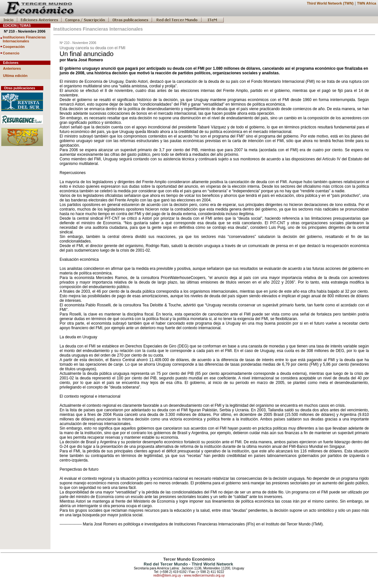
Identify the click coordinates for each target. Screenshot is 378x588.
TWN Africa (367, 3)
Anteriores (12, 68)
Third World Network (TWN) (330, 3)
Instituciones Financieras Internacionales (24, 39)
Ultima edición (15, 76)
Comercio (11, 53)
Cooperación (14, 47)
